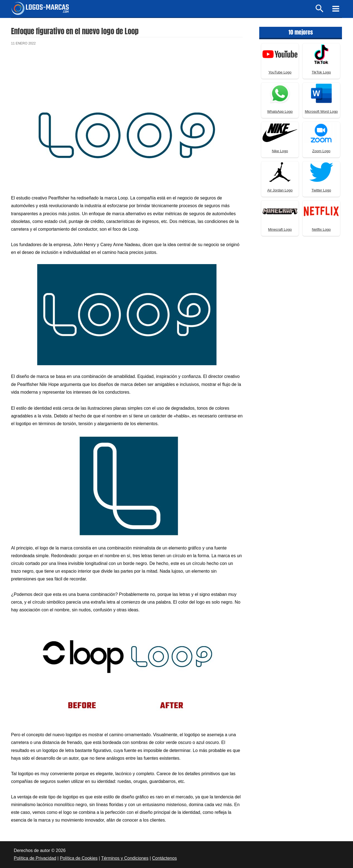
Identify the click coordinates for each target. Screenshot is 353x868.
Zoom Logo (321, 151)
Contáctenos (164, 858)
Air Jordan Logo (280, 190)
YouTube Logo (280, 72)
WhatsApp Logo (280, 111)
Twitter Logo (321, 190)
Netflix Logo (321, 229)
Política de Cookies (79, 858)
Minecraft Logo (280, 229)
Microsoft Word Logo (321, 111)
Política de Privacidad (35, 858)
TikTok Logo (321, 72)
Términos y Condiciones (125, 858)
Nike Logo (280, 151)
